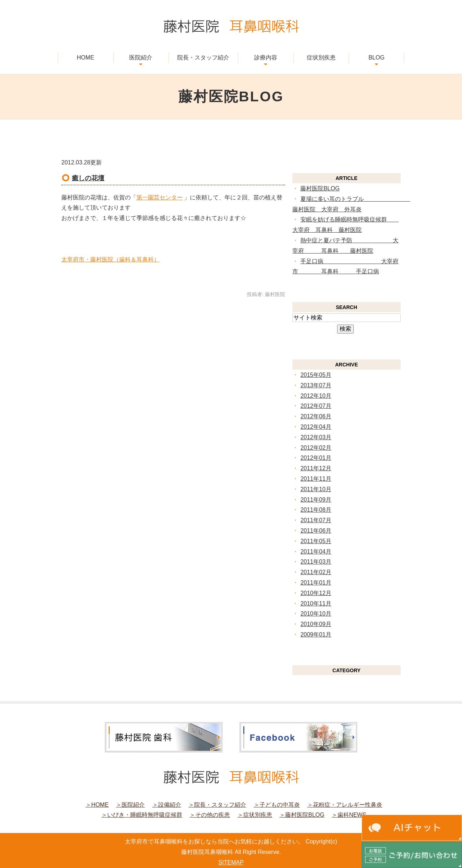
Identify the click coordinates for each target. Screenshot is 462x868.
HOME (86, 58)
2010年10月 (316, 614)
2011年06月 (316, 531)
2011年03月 (316, 562)
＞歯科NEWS (349, 815)
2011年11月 (316, 479)
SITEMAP (231, 862)
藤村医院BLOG (320, 188)
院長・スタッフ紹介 (203, 58)
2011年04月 (316, 552)
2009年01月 (316, 635)
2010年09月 (316, 624)
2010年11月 (316, 603)
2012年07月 (316, 406)
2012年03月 (316, 437)
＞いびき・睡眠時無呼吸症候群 (142, 815)
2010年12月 (316, 593)
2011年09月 (316, 500)
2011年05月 (316, 541)
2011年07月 (316, 520)
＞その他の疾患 (210, 815)
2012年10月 (316, 396)
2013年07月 (316, 385)
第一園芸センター (160, 197)
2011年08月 (316, 510)
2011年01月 (316, 583)
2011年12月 (316, 468)
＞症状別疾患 (255, 815)
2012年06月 (316, 416)
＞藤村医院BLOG (302, 815)
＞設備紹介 (167, 805)
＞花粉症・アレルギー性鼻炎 (345, 805)
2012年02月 (316, 448)
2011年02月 (316, 572)
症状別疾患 (321, 58)
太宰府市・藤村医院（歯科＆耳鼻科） (110, 259)
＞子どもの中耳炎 (277, 805)
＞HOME (97, 805)
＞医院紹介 (130, 805)
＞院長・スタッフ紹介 (217, 805)
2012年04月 (316, 427)
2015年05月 (316, 375)
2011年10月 (316, 489)
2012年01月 (316, 458)
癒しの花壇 (88, 178)
